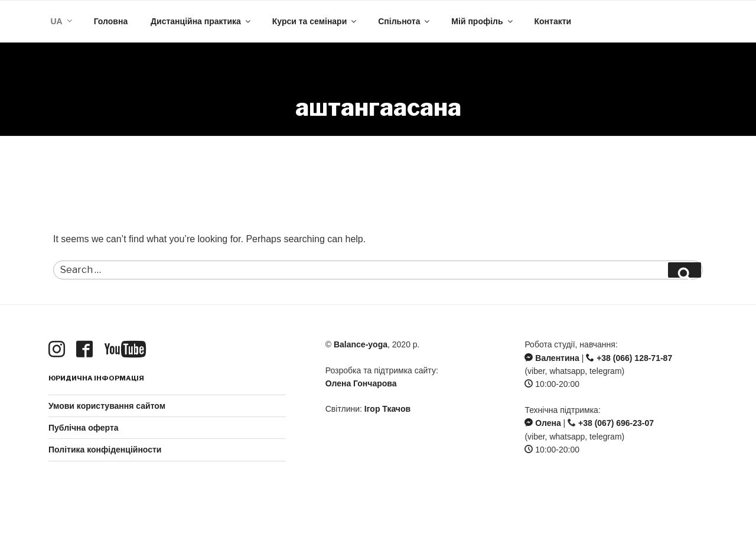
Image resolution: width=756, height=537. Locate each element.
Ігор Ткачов (387, 409)
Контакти (553, 21)
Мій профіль (483, 21)
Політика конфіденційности (105, 450)
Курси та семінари (315, 21)
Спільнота (405, 21)
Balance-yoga (361, 344)
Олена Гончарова (361, 383)
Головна (111, 21)
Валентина (552, 358)
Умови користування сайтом (107, 406)
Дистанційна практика (201, 21)
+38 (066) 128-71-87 (629, 358)
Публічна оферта (84, 428)
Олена (542, 423)
